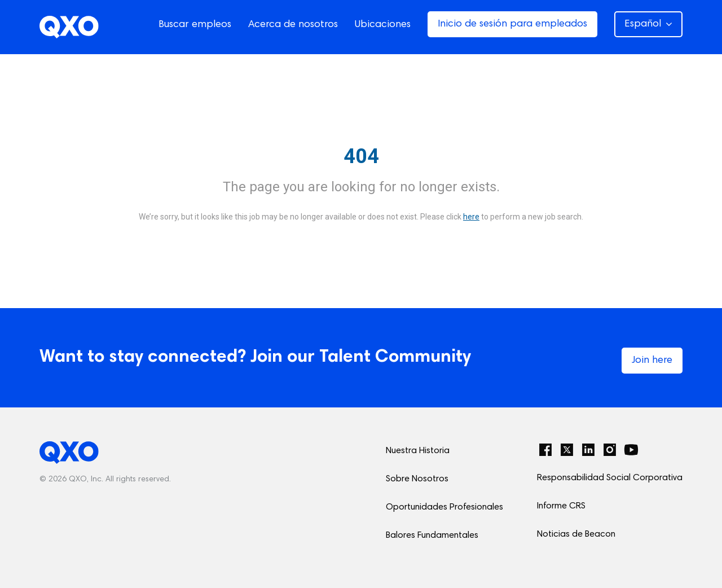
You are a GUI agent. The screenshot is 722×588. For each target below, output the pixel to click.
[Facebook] (545, 450)
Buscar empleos (195, 25)
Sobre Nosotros (417, 479)
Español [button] (648, 24)
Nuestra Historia (418, 451)
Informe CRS (561, 506)
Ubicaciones (383, 25)
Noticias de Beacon (576, 534)
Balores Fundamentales (432, 536)
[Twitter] (567, 450)
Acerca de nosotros (293, 25)
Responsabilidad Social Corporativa (610, 478)
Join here (652, 361)
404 (361, 156)
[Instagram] (610, 450)
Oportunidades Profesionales (444, 507)
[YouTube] (631, 450)
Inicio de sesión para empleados (512, 24)
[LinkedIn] (588, 450)
